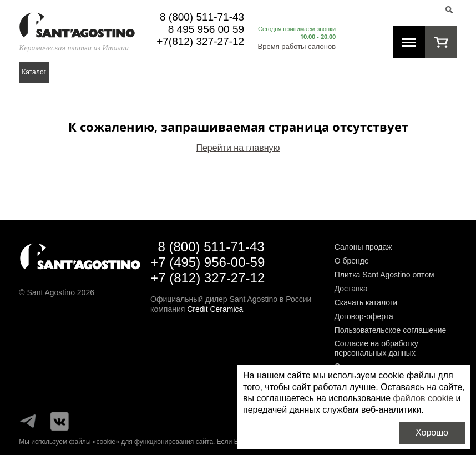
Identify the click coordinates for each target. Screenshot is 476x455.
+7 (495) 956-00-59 (207, 262)
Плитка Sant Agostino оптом (384, 275)
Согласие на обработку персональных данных (376, 348)
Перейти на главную (238, 148)
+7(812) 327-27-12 (200, 41)
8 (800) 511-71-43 (202, 17)
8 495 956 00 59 (206, 29)
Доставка (351, 289)
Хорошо (432, 433)
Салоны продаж (363, 247)
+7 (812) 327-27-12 (207, 278)
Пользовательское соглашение (391, 330)
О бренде (352, 261)
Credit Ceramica (215, 309)
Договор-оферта (364, 316)
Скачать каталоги (366, 302)
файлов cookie (424, 398)
